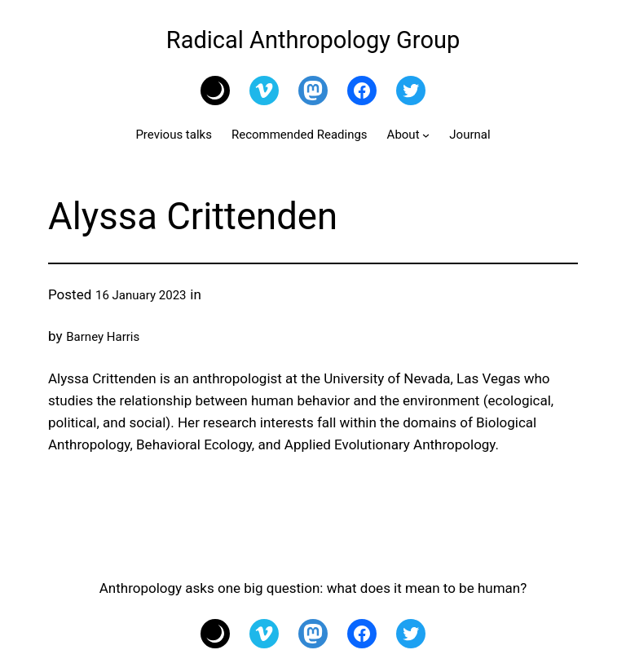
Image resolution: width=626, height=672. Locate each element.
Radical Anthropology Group (313, 40)
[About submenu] (426, 135)
